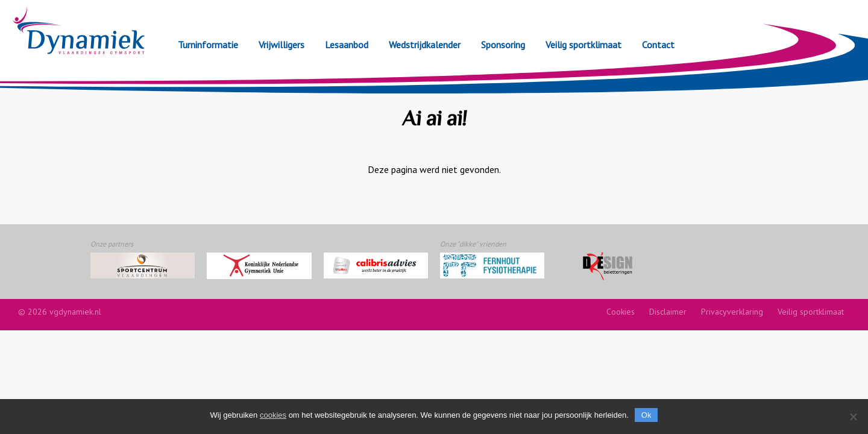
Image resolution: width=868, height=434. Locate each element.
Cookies (621, 312)
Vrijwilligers (281, 45)
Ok (646, 415)
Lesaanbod (347, 45)
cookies (273, 415)
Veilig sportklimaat (583, 45)
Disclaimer (668, 312)
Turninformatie (208, 45)
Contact (658, 45)
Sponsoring (503, 45)
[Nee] (853, 417)
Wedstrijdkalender (425, 45)
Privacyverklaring (732, 312)
